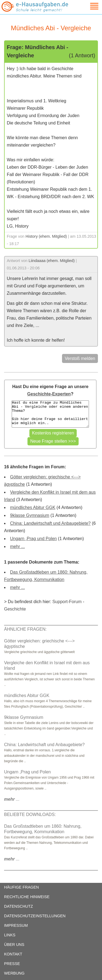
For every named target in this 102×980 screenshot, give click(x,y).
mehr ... (17, 546)
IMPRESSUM (16, 925)
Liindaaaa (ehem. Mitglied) (52, 261)
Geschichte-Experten (49, 394)
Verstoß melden (80, 358)
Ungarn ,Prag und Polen (33, 539)
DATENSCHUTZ (18, 906)
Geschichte (15, 609)
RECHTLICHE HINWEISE (27, 897)
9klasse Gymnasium (30, 515)
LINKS (10, 935)
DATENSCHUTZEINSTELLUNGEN (35, 916)
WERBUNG (14, 973)
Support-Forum (67, 602)
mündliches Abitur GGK (33, 507)
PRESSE (12, 964)
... (12, 799)
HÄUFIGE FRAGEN (21, 887)
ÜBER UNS (14, 945)
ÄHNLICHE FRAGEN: (25, 629)
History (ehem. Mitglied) (46, 236)
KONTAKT (13, 954)
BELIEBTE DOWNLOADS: (30, 814)
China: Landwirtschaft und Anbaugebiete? (50, 523)
